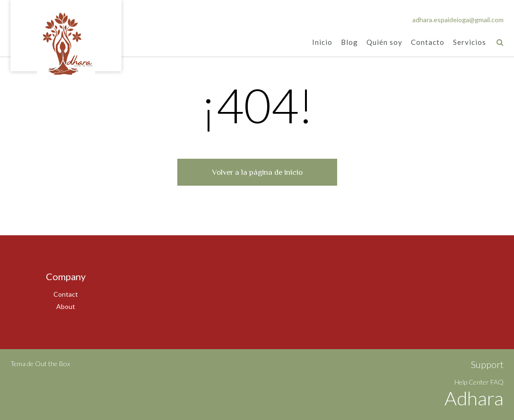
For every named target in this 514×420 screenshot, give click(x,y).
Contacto (428, 43)
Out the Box (52, 364)
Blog (349, 43)
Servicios (470, 43)
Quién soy (384, 43)
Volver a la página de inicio (257, 172)
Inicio (322, 43)
